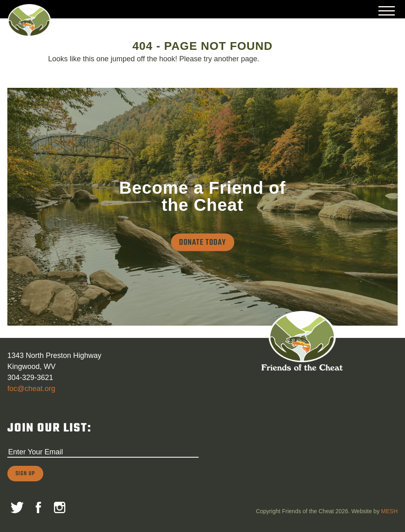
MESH (389, 511)
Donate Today (202, 243)
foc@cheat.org (31, 389)
